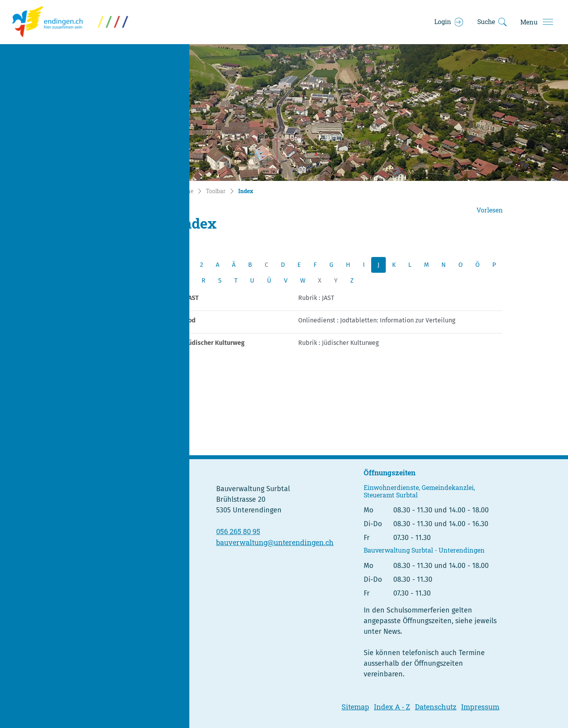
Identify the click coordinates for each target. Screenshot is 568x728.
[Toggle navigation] (536, 22)
